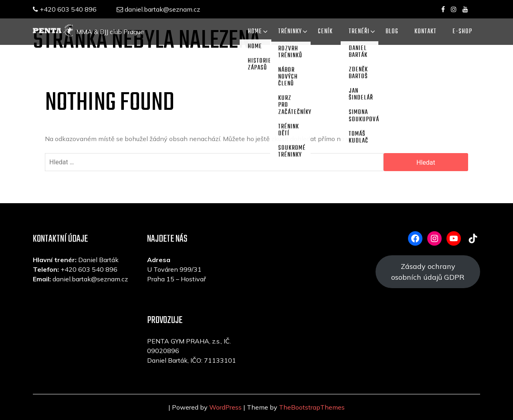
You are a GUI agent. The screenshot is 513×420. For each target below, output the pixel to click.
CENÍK (325, 32)
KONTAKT (425, 32)
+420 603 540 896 (65, 9)
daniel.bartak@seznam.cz (158, 9)
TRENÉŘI (359, 32)
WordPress (225, 407)
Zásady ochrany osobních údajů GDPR (428, 272)
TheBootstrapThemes (312, 407)
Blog (392, 32)
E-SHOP (462, 32)
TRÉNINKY (290, 32)
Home (255, 32)
